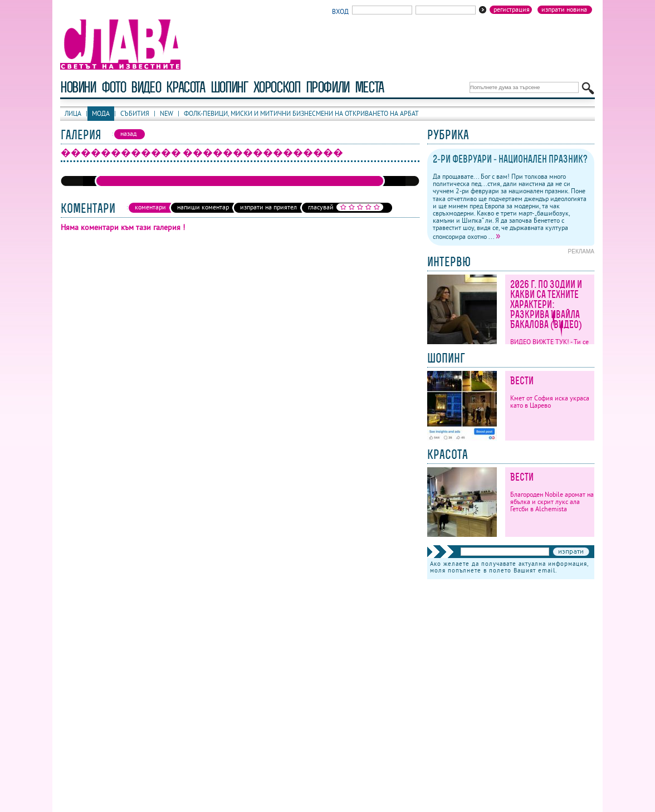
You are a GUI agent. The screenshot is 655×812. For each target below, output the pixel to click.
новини (78, 87)
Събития (135, 113)
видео (146, 87)
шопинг (229, 87)
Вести (522, 381)
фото (114, 87)
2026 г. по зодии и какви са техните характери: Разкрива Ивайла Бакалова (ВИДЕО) (546, 304)
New (167, 113)
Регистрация (512, 9)
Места (369, 87)
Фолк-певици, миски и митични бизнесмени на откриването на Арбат (301, 113)
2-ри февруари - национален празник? (510, 159)
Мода (101, 113)
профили (327, 87)
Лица (73, 113)
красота (185, 87)
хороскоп (277, 87)
